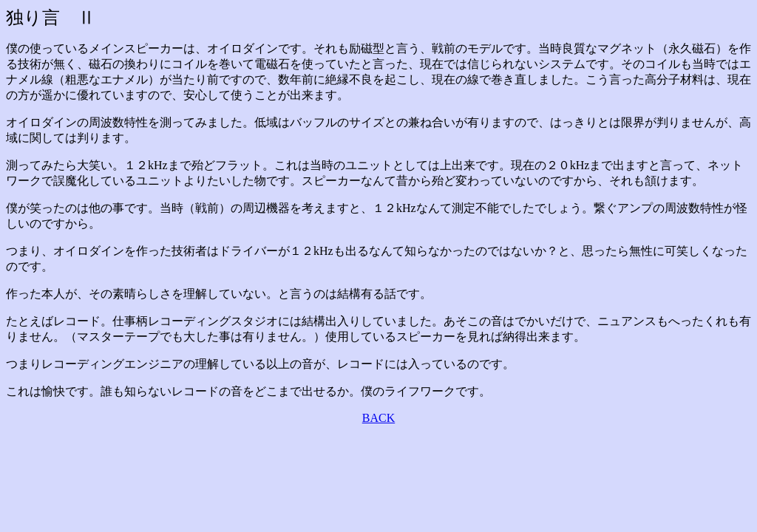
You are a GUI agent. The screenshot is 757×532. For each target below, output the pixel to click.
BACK (378, 418)
